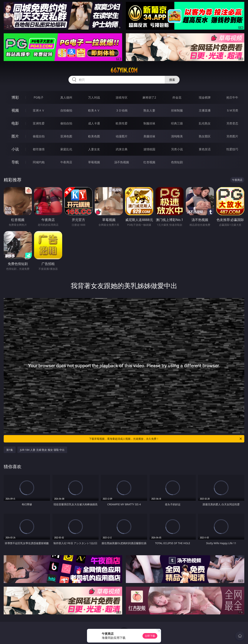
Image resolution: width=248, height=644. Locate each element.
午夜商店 (66, 162)
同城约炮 (39, 162)
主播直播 (205, 110)
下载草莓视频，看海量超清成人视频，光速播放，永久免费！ (166, 439)
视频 (15, 110)
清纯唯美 (177, 136)
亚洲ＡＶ (39, 110)
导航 (15, 162)
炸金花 (177, 97)
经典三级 (177, 123)
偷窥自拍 (39, 136)
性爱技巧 (232, 149)
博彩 (15, 97)
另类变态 (232, 123)
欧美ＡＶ (94, 110)
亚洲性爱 (39, 123)
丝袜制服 (177, 110)
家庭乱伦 (66, 149)
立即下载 (150, 636)
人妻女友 (94, 149)
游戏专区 (122, 97)
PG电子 (39, 97)
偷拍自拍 (66, 123)
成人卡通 (94, 123)
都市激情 (39, 149)
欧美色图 (94, 136)
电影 (15, 123)
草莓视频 (94, 162)
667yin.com (124, 70)
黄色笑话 (205, 149)
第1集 (10, 450)
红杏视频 (149, 162)
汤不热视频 (122, 162)
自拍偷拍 (66, 110)
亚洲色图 (66, 136)
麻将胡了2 (149, 97)
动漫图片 (122, 136)
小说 (15, 149)
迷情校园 (149, 149)
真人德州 (66, 97)
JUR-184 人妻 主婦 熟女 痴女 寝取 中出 (42, 450)
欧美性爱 (122, 123)
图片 (15, 136)
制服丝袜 (149, 123)
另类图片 (232, 136)
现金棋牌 (205, 97)
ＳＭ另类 (232, 110)
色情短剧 (177, 162)
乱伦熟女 (205, 123)
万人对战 (94, 97)
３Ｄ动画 (122, 110)
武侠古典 (122, 149)
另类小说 (177, 149)
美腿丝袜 (149, 136)
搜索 (172, 80)
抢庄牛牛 (232, 97)
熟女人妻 (149, 110)
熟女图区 (205, 136)
